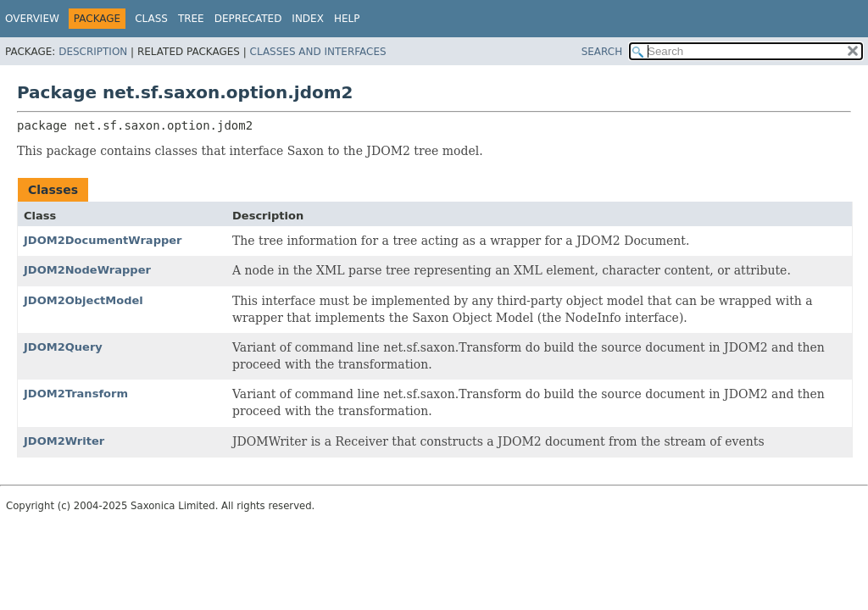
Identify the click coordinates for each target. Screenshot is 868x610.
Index (308, 19)
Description (93, 52)
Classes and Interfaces (318, 52)
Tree (191, 19)
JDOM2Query (63, 347)
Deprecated (248, 19)
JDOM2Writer (64, 441)
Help (347, 19)
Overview (32, 19)
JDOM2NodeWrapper (87, 270)
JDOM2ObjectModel (83, 300)
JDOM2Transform (76, 394)
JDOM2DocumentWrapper (103, 240)
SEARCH (602, 52)
